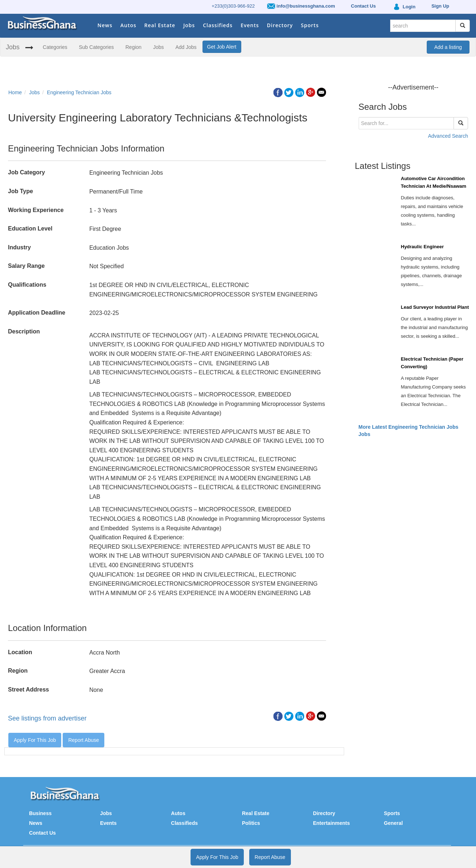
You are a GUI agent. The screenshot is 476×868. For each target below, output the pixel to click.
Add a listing (448, 47)
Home (15, 92)
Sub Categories (97, 47)
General (393, 823)
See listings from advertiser (47, 718)
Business (40, 813)
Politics (251, 823)
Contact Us (42, 833)
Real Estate (160, 25)
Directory (280, 25)
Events (250, 25)
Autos (128, 25)
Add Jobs (186, 47)
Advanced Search (448, 136)
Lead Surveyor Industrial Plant (435, 307)
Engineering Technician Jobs (79, 92)
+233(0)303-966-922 (233, 6)
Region (133, 47)
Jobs (189, 25)
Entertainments (331, 823)
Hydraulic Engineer (422, 247)
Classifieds (218, 25)
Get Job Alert (222, 47)
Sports (310, 25)
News (105, 25)
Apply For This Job (35, 740)
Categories (55, 47)
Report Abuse (83, 740)
